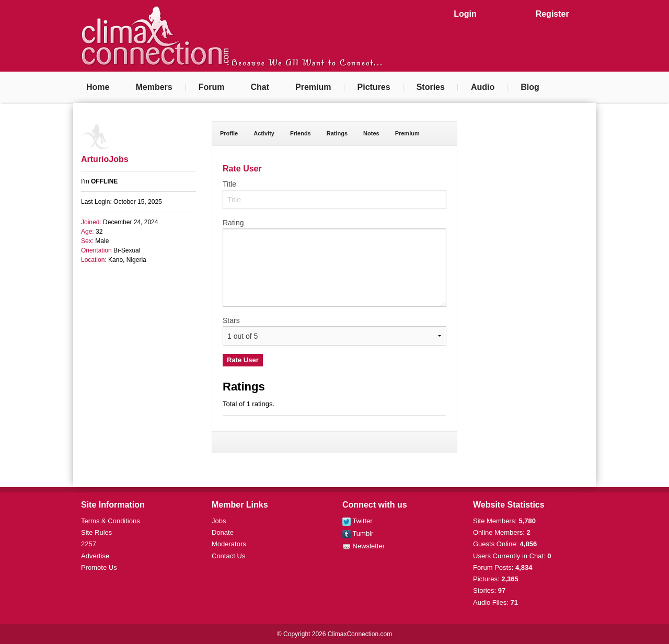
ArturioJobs (105, 159)
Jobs (219, 521)
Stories (431, 87)
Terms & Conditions (111, 521)
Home (98, 87)
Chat (260, 87)
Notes (371, 133)
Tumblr (358, 533)
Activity (264, 133)
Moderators (229, 544)
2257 (89, 544)
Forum (212, 87)
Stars (231, 320)
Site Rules (96, 532)
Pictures (374, 87)
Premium (313, 87)
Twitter (357, 521)
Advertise (95, 556)
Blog (530, 87)
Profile (229, 133)
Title (229, 184)
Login (465, 14)
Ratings (337, 133)
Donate (223, 532)
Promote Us (99, 567)
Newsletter (364, 546)
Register (552, 14)
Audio (483, 87)
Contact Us (228, 556)
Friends (301, 133)
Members (154, 87)
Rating (233, 223)
